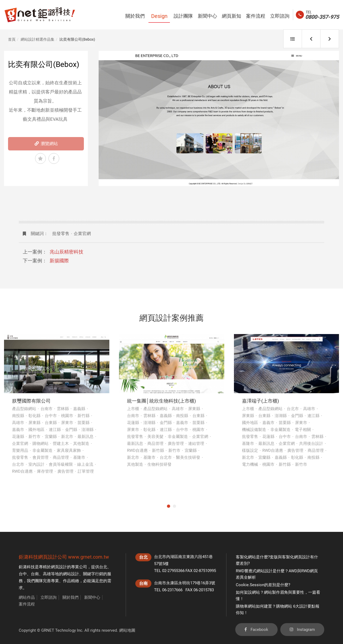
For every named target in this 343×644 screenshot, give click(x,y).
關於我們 (70, 597)
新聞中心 (92, 597)
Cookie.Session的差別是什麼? (263, 585)
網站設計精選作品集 (38, 39)
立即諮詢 (49, 597)
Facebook (256, 630)
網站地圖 (127, 630)
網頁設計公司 (53, 557)
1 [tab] (169, 506)
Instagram (302, 630)
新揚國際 (59, 261)
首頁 (12, 39)
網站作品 (27, 597)
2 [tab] (174, 506)
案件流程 (27, 604)
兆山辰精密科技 (66, 252)
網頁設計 (59, 567)
